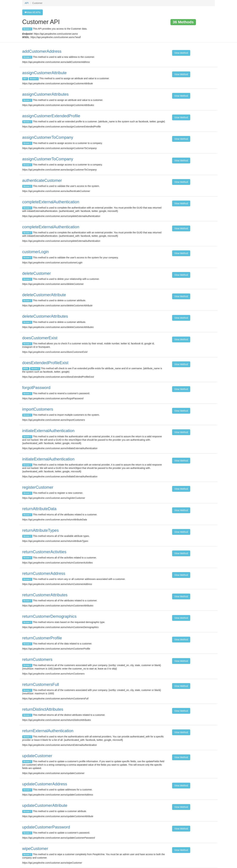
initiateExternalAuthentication (48, 431)
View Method (181, 53)
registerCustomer (38, 487)
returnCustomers (37, 659)
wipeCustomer (35, 848)
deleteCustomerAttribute (44, 295)
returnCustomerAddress (44, 573)
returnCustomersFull (41, 684)
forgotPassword (36, 388)
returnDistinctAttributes (43, 709)
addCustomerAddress (42, 51)
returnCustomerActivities (44, 552)
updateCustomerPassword (46, 827)
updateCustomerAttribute (45, 805)
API (27, 3)
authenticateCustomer (42, 180)
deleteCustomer (37, 273)
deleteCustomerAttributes (45, 316)
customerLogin (36, 252)
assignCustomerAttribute (45, 73)
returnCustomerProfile (42, 638)
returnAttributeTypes (41, 530)
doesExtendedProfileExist (45, 363)
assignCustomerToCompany (48, 137)
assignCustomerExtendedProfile (51, 116)
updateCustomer (37, 756)
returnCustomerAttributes (45, 595)
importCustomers (38, 409)
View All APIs (33, 12)
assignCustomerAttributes (46, 94)
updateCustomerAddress (45, 784)
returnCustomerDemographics (49, 616)
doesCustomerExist (40, 338)
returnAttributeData (39, 509)
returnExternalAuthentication (48, 731)
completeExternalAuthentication (51, 202)
